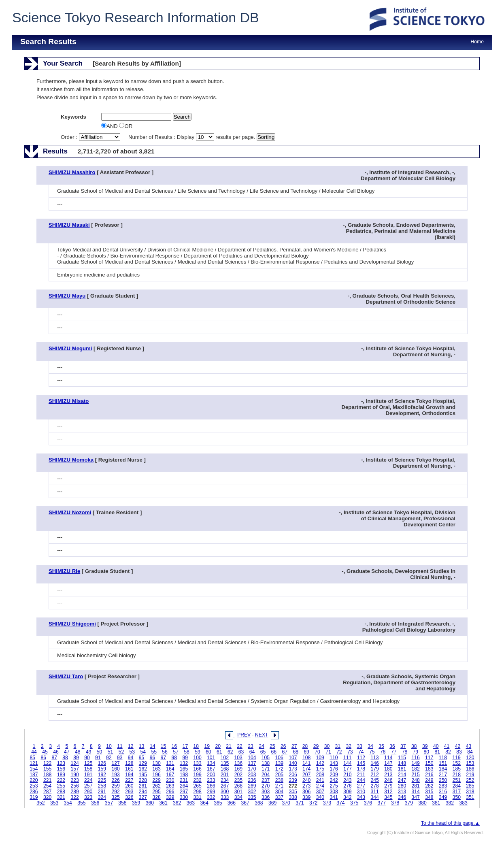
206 (293, 775)
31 (338, 746)
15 (164, 746)
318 (470, 792)
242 (334, 780)
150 (429, 763)
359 (136, 803)
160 (115, 769)
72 (339, 752)
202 (238, 775)
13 (142, 746)
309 (347, 792)
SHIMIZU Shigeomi (72, 624)
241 (320, 780)
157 (74, 769)
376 (368, 803)
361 (163, 803)
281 (416, 786)
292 (115, 792)
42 (458, 746)
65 (263, 752)
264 (184, 786)
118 (443, 758)
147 (388, 763)
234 (225, 780)
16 (174, 746)
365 (218, 803)
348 (429, 797)
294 (143, 792)
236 (252, 780)
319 (34, 797)
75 (372, 752)
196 (157, 775)
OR (126, 126)
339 (306, 797)
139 (279, 763)
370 (286, 803)
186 (470, 769)
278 (375, 786)
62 (230, 752)
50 (100, 752)
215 (416, 775)
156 (61, 769)
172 (279, 769)
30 (327, 746)
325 (115, 797)
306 (306, 792)
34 (370, 746)
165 (184, 769)
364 (204, 803)
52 (121, 752)
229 (157, 780)
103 (238, 758)
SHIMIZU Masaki (69, 225)
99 (185, 758)
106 (279, 758)
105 (266, 758)
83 (459, 752)
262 (157, 786)
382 (450, 803)
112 (361, 758)
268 (238, 786)
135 (225, 763)
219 (470, 775)
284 (457, 786)
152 (457, 763)
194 (129, 775)
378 (395, 803)
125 (88, 763)
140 (293, 763)
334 (238, 797)
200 (211, 775)
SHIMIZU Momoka (71, 460)
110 (334, 758)
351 (470, 797)
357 (109, 803)
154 (34, 769)
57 (176, 752)
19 (207, 746)
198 (184, 775)
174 (306, 769)
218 (457, 775)
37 (403, 746)
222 (61, 780)
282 (429, 786)
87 (54, 758)
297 (184, 792)
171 (266, 769)
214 (402, 775)
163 (157, 769)
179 (375, 769)
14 (153, 746)
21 (229, 746)
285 (470, 786)
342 (347, 797)
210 (347, 775)
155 (47, 769)
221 (47, 780)
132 (184, 763)
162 (143, 769)
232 (198, 780)
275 (334, 786)
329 (170, 797)
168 (225, 769)
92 (109, 758)
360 (150, 803)
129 (143, 763)
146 (375, 763)
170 (252, 769)
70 (317, 752)
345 (388, 797)
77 (394, 752)
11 (120, 746)
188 (47, 775)
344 (375, 797)
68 (296, 752)
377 (381, 803)
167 (211, 769)
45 (45, 752)
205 (279, 775)
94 (131, 758)
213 (388, 775)
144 (347, 763)
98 (174, 758)
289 (74, 792)
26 (283, 746)
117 (429, 758)
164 (170, 769)
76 (383, 752)
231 (184, 780)
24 (262, 746)
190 (74, 775)
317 (457, 792)
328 (157, 797)
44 (34, 752)
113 (374, 758)
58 (187, 752)
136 (238, 763)
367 (245, 803)
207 (306, 775)
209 (334, 775)
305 (293, 792)
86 (43, 758)
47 (67, 752)
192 (102, 775)
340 (320, 797)
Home (477, 42)
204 (266, 775)
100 (197, 758)
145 (361, 763)
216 (429, 775)
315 (429, 792)
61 (219, 752)
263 (170, 786)
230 (170, 780)
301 (238, 792)
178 (361, 769)
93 (120, 758)
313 (402, 792)
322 (74, 797)
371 (300, 803)
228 (143, 780)
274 (320, 786)
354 (68, 803)
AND (110, 126)
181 (402, 769)
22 (240, 746)
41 (447, 746)
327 (143, 797)
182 (416, 769)
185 (457, 769)
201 (225, 775)
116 (415, 758)
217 (443, 775)
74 (361, 752)
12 (131, 746)
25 (272, 746)
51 (111, 752)
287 (47, 792)
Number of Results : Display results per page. (192, 137)
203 (252, 775)
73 (350, 752)
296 (170, 792)
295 (157, 792)
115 (402, 758)
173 (293, 769)
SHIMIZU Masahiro (72, 172)
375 (354, 803)
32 (349, 746)
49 (89, 752)
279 (388, 786)
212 (375, 775)
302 (252, 792)
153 (470, 763)
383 (464, 803)
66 (274, 752)
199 (198, 775)
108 (306, 758)
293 (129, 792)
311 (375, 792)
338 (293, 797)
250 (443, 780)
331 (198, 797)
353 (54, 803)
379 (409, 803)
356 (95, 803)
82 (448, 752)
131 (170, 763)
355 (81, 803)
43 (469, 746)
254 (47, 786)
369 (272, 803)
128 (129, 763)
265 (198, 786)
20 (218, 746)
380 (422, 803)
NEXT (262, 735)
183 (429, 769)
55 (154, 752)
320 (47, 797)
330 (184, 797)
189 (61, 775)
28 (305, 746)
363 (191, 803)
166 (198, 769)
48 (78, 752)
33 (359, 746)
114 (388, 758)
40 (436, 746)
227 (129, 780)
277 (361, 786)
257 (88, 786)
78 (405, 752)
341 (334, 797)
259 (115, 786)
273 (306, 786)
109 (320, 758)
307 (320, 792)
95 (142, 758)
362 (177, 803)
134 (211, 763)
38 (414, 746)
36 (392, 746)
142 (320, 763)
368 (259, 803)
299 (211, 792)
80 (426, 752)
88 (65, 758)
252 (470, 780)
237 (266, 780)
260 (129, 786)
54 (143, 752)
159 (102, 769)
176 (334, 769)
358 (122, 803)
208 (320, 775)
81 (437, 752)
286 (34, 792)
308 (334, 792)
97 (164, 758)
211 (361, 775)
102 (225, 758)
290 (88, 792)
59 (198, 752)
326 (129, 797)
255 (61, 786)
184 (443, 769)
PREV (244, 735)
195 (143, 775)
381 (436, 803)
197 (170, 775)
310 (361, 792)
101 (211, 758)
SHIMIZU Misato (69, 401)
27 (294, 746)
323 (88, 797)
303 (266, 792)
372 (313, 803)
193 (115, 775)
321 (61, 797)
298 (198, 792)
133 (198, 763)
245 (375, 780)
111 (347, 758)
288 (61, 792)
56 (165, 752)
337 (279, 797)
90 (87, 758)
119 (456, 758)
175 (320, 769)
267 (225, 786)
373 (327, 803)
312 (388, 792)
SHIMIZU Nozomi (70, 512)
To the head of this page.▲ (450, 823)
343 (361, 797)
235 (238, 780)
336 (266, 797)
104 (252, 758)
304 (279, 792)
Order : (91, 137)
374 (340, 803)
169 (238, 769)
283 (443, 786)
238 (279, 780)
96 (153, 758)
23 (251, 746)
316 (443, 792)
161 (129, 769)
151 (443, 763)
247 (402, 780)
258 (102, 786)
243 (347, 780)
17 (185, 746)
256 (74, 786)
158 (88, 769)
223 (74, 780)
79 (416, 752)
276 (347, 786)
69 (306, 752)
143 (334, 763)
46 (56, 752)
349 (443, 797)
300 (225, 792)
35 (381, 746)
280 (402, 786)
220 (34, 780)
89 (76, 758)
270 (266, 786)
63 (241, 752)
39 (425, 746)
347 (416, 797)
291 (102, 792)
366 (232, 803)
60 (208, 752)
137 (252, 763)
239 (293, 780)
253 (34, 786)
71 (328, 752)
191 (88, 775)
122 (47, 763)
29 (316, 746)
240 (306, 780)
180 (388, 769)
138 (266, 763)
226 (115, 780)
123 (61, 763)
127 (115, 763)
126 (102, 763)
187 (34, 775)
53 (132, 752)
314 (416, 792)
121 (34, 763)
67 (285, 752)
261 (143, 786)
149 (416, 763)
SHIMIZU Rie (64, 571)
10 (109, 746)
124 (74, 763)
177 (347, 769)
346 (402, 797)
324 (102, 797)
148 (402, 763)
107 (293, 758)
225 (102, 780)
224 (88, 780)
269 (252, 786)
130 (157, 763)
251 (457, 780)
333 (225, 797)
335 (252, 797)
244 (361, 780)
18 (196, 746)
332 (211, 797)
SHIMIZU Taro (66, 676)
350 (457, 797)
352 (40, 803)
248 (416, 780)
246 (388, 780)
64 (252, 752)
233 (211, 780)
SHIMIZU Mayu (67, 296)
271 (279, 786)
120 (470, 758)
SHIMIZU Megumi (70, 348)
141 (306, 763)
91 (98, 758)
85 (33, 758)
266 (211, 786)
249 (429, 780)
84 (470, 752)
